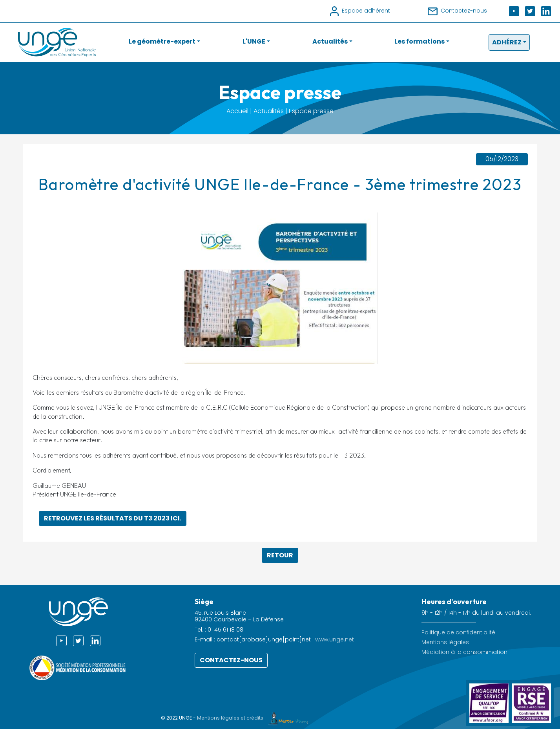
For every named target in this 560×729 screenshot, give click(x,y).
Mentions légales (445, 642)
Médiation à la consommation (464, 652)
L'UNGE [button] (254, 41)
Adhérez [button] (507, 42)
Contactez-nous (231, 660)
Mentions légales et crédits (254, 718)
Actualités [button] (330, 41)
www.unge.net (335, 639)
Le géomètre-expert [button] (162, 41)
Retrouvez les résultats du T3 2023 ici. (113, 518)
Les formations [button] (420, 41)
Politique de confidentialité (458, 633)
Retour (280, 555)
